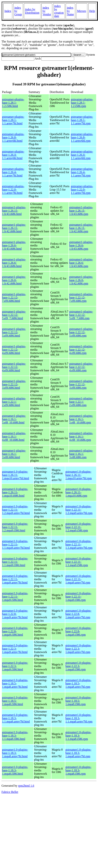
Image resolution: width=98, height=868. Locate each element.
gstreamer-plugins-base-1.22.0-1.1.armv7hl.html (13, 190)
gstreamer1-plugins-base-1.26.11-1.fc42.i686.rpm (81, 228)
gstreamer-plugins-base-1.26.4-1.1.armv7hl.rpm (82, 172)
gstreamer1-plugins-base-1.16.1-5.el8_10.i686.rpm (81, 419)
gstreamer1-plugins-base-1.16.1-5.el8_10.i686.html (14, 419)
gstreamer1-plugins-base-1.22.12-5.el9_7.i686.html (14, 315)
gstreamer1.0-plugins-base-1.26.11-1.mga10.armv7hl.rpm (79, 475)
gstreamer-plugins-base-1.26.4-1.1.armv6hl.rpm (82, 155)
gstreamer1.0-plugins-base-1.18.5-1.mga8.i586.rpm (78, 701)
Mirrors (82, 11)
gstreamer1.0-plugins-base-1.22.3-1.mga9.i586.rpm (78, 666)
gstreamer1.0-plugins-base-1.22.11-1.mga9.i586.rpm (78, 597)
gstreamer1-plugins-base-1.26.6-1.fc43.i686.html (14, 245)
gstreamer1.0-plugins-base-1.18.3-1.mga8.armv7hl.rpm (78, 753)
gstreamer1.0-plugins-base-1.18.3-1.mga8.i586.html (15, 770)
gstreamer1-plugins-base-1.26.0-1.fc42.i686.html (14, 280)
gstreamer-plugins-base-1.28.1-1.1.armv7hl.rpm (82, 120)
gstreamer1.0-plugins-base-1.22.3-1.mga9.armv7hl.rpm (78, 649)
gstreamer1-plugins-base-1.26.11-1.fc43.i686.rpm (81, 211)
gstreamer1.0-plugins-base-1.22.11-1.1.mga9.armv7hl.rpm (79, 544)
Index (8, 11)
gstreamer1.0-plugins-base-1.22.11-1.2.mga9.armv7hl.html (16, 510)
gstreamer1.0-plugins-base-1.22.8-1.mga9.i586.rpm (78, 631)
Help (92, 11)
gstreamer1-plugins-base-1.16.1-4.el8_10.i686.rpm (81, 436)
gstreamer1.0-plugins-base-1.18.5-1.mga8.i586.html (15, 701)
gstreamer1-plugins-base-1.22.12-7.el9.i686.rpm (81, 297)
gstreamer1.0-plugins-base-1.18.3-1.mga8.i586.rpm (78, 770)
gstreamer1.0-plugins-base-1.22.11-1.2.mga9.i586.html (15, 527)
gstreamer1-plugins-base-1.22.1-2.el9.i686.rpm (81, 402)
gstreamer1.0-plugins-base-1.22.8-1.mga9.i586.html (15, 631)
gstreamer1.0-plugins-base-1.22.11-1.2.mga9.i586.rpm (78, 527)
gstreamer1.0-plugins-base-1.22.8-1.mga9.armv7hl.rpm (78, 614)
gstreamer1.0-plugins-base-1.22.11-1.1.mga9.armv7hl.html (16, 544)
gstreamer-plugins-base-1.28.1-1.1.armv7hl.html (13, 120)
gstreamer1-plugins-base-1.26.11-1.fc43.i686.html (14, 211)
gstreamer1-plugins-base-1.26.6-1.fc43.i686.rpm (81, 245)
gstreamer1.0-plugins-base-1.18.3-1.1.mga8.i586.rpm (78, 736)
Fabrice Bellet (10, 792)
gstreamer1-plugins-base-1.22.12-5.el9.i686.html (14, 332)
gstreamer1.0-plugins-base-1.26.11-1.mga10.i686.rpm (78, 492)
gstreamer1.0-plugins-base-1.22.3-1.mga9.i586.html (15, 666)
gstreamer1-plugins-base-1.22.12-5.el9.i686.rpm (81, 332)
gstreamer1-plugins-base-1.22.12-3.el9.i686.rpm (81, 384)
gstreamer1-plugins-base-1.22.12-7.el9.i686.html (14, 297)
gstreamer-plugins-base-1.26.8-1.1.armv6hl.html (13, 137)
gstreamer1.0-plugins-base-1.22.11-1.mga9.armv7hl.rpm (78, 579)
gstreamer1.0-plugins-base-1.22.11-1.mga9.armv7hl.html (15, 579)
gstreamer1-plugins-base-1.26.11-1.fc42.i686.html (14, 228)
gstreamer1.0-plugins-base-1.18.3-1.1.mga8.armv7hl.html (16, 718)
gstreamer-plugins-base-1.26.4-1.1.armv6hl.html (13, 155)
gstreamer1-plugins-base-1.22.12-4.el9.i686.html (14, 350)
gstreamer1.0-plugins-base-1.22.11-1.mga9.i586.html (15, 597)
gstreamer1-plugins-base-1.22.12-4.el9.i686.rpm (81, 350)
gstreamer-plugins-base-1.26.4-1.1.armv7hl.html (13, 172)
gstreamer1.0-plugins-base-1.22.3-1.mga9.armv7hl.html (15, 649)
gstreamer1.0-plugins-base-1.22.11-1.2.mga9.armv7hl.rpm (79, 510)
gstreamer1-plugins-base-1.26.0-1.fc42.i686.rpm (81, 280)
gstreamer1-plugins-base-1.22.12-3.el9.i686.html (14, 384)
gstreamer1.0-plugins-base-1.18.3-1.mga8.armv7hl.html (15, 753)
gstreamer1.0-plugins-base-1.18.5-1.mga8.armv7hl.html (15, 683)
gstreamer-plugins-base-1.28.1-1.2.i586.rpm (82, 103)
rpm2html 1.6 (26, 786)
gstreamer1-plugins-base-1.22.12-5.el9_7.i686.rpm (81, 315)
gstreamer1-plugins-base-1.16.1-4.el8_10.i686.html (14, 436)
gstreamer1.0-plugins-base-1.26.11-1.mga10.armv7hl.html (16, 475)
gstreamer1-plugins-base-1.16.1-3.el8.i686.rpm (81, 454)
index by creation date (59, 11)
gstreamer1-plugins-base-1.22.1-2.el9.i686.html (14, 402)
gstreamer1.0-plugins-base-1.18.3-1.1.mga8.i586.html (15, 736)
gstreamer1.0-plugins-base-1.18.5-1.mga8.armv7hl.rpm (78, 683)
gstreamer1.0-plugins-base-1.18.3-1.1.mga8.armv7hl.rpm (79, 718)
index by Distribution (32, 11)
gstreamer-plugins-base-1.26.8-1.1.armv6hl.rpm (82, 137)
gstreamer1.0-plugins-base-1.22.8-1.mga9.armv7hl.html (15, 614)
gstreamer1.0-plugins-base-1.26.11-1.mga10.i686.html (15, 492)
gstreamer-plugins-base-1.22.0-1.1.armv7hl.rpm (82, 190)
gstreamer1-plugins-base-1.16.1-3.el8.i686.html (14, 454)
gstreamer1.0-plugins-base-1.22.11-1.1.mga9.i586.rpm (78, 562)
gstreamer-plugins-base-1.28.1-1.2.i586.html (13, 103)
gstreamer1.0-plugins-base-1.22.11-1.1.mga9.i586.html (15, 562)
